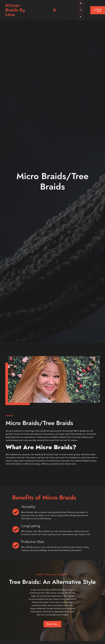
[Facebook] (81, 3)
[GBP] (81, 10)
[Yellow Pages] (81, 17)
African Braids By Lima (15, 10)
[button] (54, 10)
